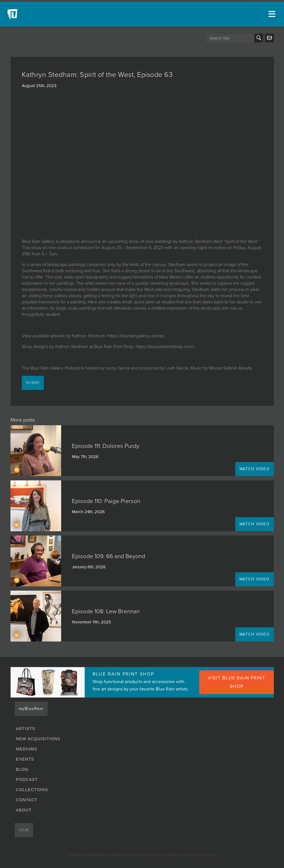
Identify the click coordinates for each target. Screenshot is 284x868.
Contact (27, 800)
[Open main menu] (273, 14)
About (24, 810)
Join (24, 830)
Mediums (27, 749)
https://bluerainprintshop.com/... (166, 347)
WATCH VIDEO (255, 469)
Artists (26, 729)
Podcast (27, 780)
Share (33, 383)
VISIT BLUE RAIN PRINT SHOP (237, 682)
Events (25, 759)
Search (259, 38)
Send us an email (269, 38)
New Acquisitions (38, 739)
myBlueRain (31, 709)
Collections (32, 790)
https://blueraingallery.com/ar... (137, 336)
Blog (22, 769)
